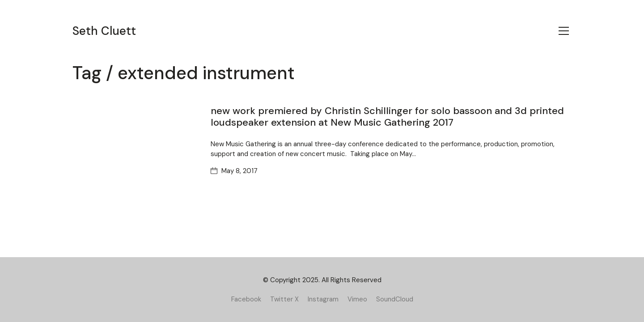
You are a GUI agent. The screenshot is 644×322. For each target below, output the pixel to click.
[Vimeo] (357, 299)
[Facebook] (246, 299)
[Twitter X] (284, 299)
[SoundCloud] (395, 299)
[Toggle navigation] (564, 31)
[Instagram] (323, 299)
